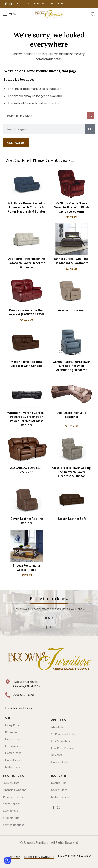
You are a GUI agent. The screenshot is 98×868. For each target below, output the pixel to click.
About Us (58, 720)
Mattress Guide (61, 797)
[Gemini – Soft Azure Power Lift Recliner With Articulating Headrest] (72, 342)
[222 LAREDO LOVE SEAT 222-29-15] (27, 448)
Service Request (14, 825)
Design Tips (59, 783)
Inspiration (60, 776)
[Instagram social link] (10, 4)
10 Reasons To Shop (64, 734)
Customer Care (15, 776)
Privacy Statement (15, 797)
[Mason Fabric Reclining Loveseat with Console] (27, 342)
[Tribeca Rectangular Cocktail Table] (27, 546)
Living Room (13, 725)
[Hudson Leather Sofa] (72, 499)
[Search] (93, 14)
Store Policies (12, 804)
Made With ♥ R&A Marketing (74, 856)
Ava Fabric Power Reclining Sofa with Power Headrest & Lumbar (26, 263)
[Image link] (49, 660)
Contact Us (10, 811)
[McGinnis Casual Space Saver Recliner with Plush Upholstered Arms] (72, 184)
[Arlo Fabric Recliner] (72, 291)
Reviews (57, 755)
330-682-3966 (24, 695)
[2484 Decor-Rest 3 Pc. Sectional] (72, 393)
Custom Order (60, 762)
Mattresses (13, 767)
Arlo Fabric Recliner (71, 310)
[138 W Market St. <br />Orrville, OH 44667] (8, 682)
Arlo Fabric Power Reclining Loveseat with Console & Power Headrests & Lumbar (27, 207)
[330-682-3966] (8, 695)
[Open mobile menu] (10, 14)
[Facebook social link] (6, 4)
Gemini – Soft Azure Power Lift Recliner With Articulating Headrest (71, 366)
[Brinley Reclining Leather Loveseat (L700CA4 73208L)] (27, 291)
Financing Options (15, 790)
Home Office (13, 753)
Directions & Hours (19, 708)
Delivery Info (11, 783)
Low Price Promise (63, 748)
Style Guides (59, 790)
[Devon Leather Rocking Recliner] (27, 499)
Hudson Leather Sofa (72, 519)
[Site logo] (49, 14)
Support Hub (11, 818)
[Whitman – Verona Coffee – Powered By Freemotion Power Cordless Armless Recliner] (27, 393)
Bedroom (11, 732)
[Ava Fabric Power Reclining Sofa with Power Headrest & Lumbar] (27, 239)
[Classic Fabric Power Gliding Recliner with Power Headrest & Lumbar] (72, 448)
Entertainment (14, 746)
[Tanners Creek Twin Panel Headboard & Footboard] (72, 239)
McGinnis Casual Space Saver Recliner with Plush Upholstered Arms (71, 207)
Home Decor (13, 760)
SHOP (9, 718)
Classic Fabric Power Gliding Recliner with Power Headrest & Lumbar (71, 472)
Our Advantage (61, 741)
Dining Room (13, 739)
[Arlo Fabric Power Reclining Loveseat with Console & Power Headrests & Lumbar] (27, 184)
